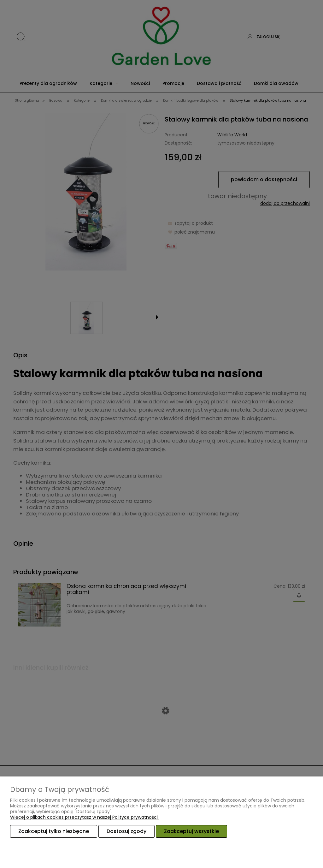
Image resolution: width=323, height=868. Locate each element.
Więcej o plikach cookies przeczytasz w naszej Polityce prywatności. (84, 817)
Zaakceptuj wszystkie (191, 831)
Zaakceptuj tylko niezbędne (54, 831)
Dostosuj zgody (126, 831)
